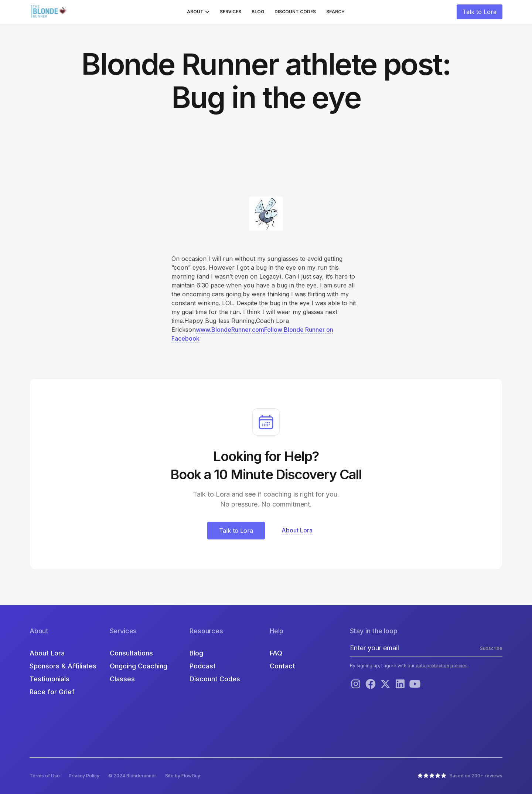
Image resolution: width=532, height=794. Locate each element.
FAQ (276, 653)
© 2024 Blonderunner (132, 776)
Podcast (203, 666)
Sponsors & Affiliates (63, 666)
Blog (258, 12)
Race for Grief (52, 692)
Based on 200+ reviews (476, 776)
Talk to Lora (480, 12)
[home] (50, 12)
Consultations (131, 653)
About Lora (47, 653)
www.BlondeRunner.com (230, 330)
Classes (122, 679)
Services (231, 12)
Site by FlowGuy (183, 776)
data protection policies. (442, 666)
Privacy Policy (84, 776)
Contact (282, 666)
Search (335, 12)
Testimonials (50, 679)
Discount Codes (295, 12)
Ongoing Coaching (139, 666)
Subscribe (491, 648)
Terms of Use (45, 776)
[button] (198, 12)
